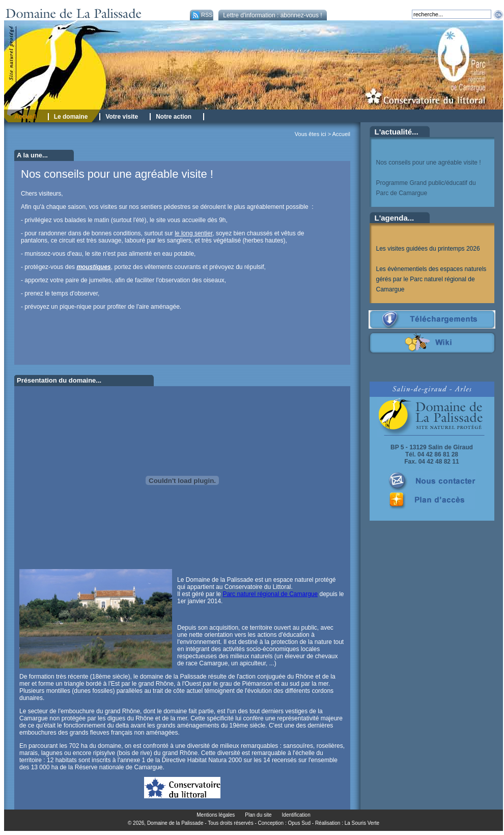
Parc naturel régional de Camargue (270, 594)
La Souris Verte (362, 823)
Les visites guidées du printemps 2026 (428, 249)
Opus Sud (299, 823)
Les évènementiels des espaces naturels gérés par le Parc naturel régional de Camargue (431, 279)
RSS (201, 15)
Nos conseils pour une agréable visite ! (429, 163)
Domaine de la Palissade (175, 823)
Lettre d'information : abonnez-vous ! (272, 15)
